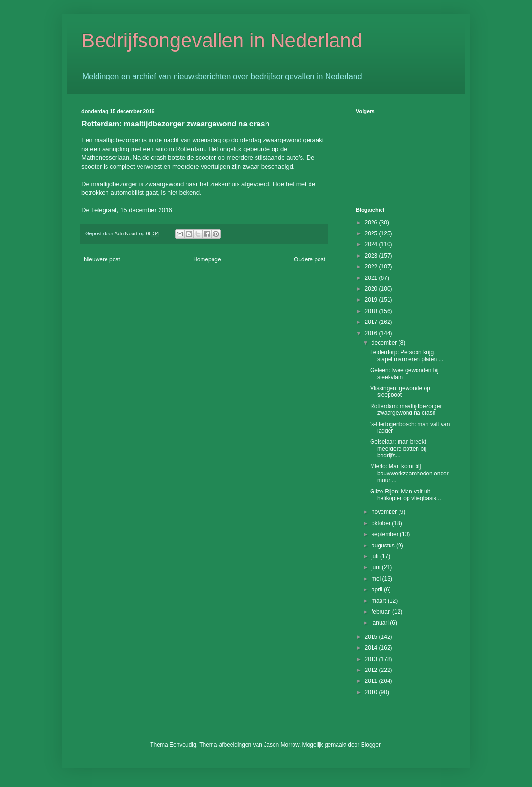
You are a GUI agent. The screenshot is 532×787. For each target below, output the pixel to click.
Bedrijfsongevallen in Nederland (222, 40)
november (385, 512)
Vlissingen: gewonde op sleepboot (400, 392)
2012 (372, 670)
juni (377, 567)
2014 (372, 648)
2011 (372, 681)
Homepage (207, 259)
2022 (372, 267)
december (385, 343)
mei (377, 579)
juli (376, 556)
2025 (372, 233)
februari (382, 612)
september (386, 534)
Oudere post (310, 259)
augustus (384, 546)
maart (380, 601)
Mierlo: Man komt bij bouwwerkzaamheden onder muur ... (409, 473)
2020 (372, 289)
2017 (372, 322)
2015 (372, 637)
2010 (372, 692)
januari (381, 623)
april (378, 590)
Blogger (371, 745)
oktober (382, 523)
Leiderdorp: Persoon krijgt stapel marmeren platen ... (407, 356)
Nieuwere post (102, 259)
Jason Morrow (281, 745)
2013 (372, 659)
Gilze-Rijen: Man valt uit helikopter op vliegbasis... (406, 495)
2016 (372, 333)
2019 (372, 300)
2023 (372, 256)
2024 (372, 244)
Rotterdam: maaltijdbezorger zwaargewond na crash (406, 410)
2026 (372, 223)
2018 (372, 311)
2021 (372, 278)
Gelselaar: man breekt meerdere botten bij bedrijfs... (398, 449)
